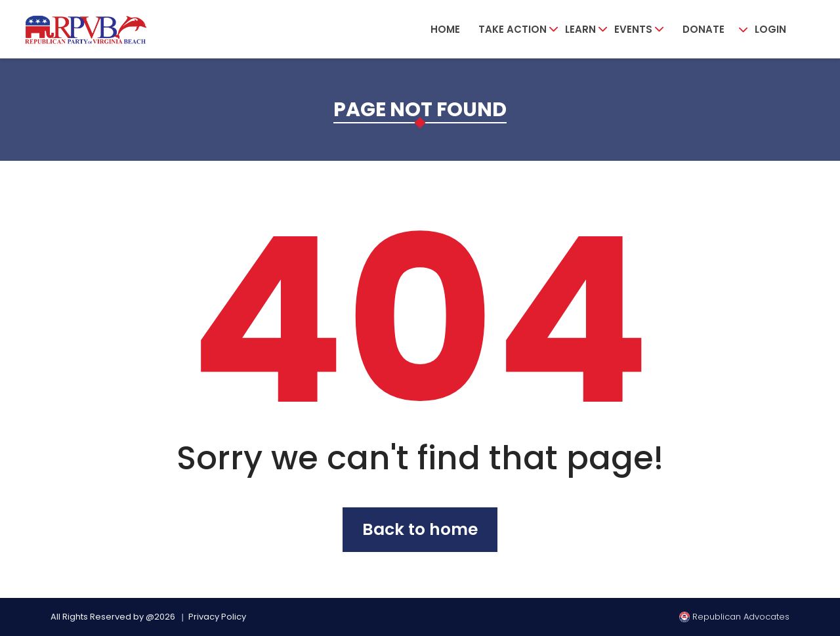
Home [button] (445, 29)
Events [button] (633, 29)
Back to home (420, 529)
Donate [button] (703, 29)
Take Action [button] (513, 29)
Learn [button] (580, 29)
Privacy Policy (217, 617)
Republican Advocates (734, 617)
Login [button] (770, 29)
